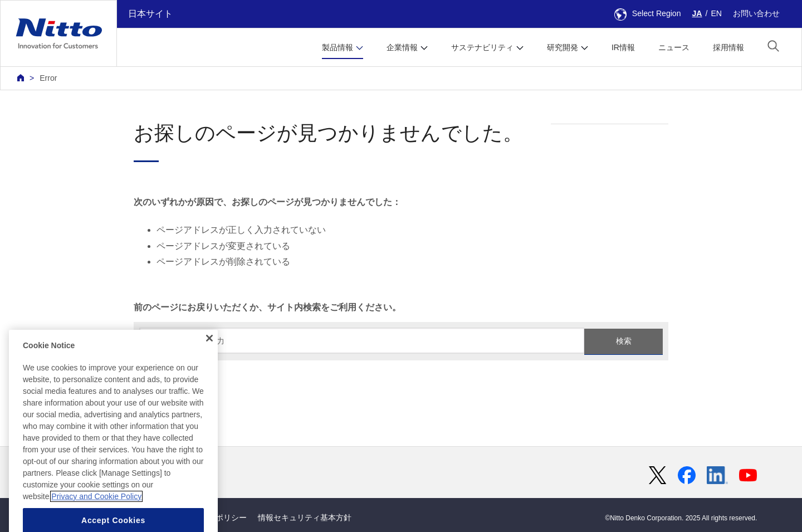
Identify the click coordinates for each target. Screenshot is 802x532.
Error (48, 78)
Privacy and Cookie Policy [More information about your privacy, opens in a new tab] (96, 515)
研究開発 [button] (563, 47)
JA (697, 13)
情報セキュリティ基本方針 (305, 518)
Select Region (648, 13)
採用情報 (728, 47)
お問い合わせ (756, 13)
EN (716, 13)
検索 (624, 341)
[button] (773, 46)
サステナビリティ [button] (482, 47)
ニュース (674, 47)
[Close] (209, 357)
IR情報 (623, 47)
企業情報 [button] (402, 47)
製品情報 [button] (338, 47)
